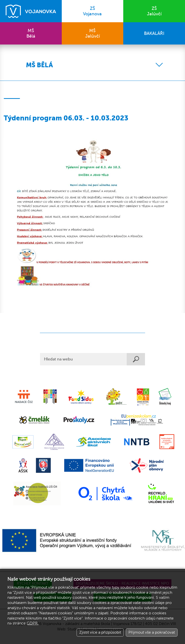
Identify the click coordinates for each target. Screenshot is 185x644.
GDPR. (33, 623)
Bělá (31, 33)
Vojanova (93, 11)
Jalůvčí (154, 11)
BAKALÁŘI (154, 33)
